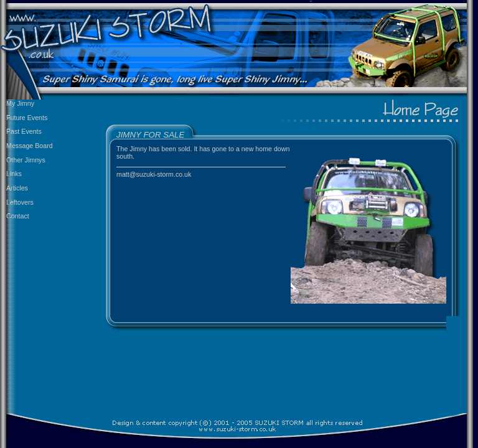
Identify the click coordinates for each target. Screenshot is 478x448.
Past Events (24, 131)
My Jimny (20, 103)
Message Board (30, 146)
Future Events (27, 118)
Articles (17, 188)
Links (14, 174)
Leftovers (20, 202)
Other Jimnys (26, 160)
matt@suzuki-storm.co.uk (154, 174)
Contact (18, 216)
